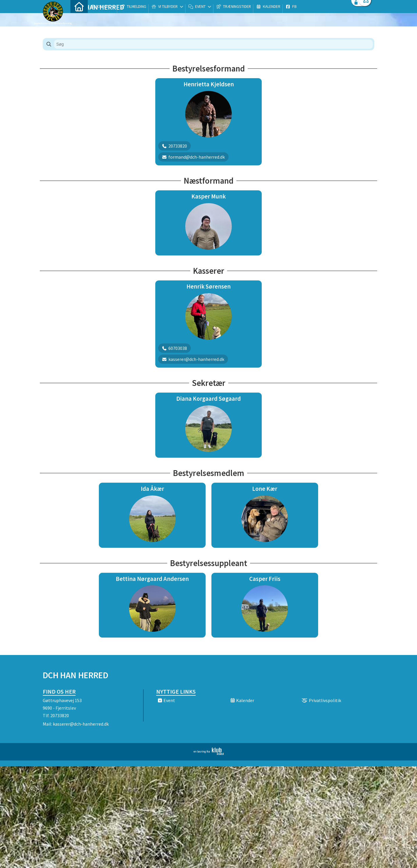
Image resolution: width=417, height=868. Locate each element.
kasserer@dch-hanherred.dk (81, 724)
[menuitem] (79, 20)
